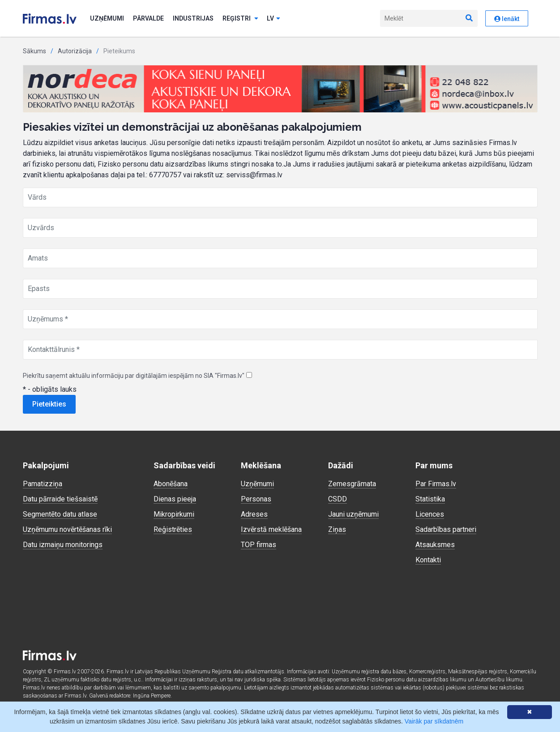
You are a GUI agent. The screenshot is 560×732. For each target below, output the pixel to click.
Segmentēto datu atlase (60, 514)
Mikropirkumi (174, 514)
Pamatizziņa (43, 484)
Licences (430, 514)
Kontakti (428, 560)
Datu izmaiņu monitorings (63, 545)
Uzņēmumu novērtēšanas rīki (67, 529)
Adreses (254, 514)
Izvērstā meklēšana (271, 529)
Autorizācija (75, 51)
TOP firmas (259, 545)
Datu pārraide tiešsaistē (60, 499)
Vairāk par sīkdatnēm (434, 721)
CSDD (338, 499)
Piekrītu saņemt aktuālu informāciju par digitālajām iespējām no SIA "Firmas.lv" (134, 376)
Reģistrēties (173, 529)
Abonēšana (171, 484)
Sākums (34, 51)
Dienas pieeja (175, 499)
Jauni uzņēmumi (353, 514)
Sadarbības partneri (446, 529)
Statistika (430, 499)
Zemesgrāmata (352, 484)
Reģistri (240, 18)
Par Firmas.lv (436, 484)
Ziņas (337, 529)
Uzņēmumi (107, 18)
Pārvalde (148, 18)
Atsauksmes (435, 545)
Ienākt (507, 19)
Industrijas (193, 18)
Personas (256, 499)
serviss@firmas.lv (254, 175)
